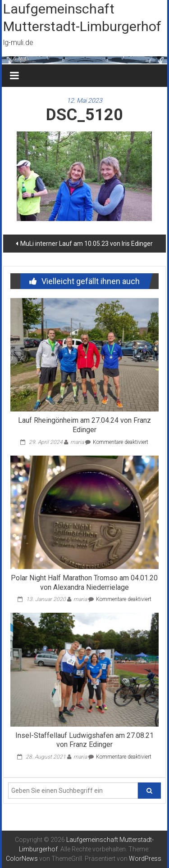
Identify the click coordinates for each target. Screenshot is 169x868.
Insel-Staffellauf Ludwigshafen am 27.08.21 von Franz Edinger (84, 740)
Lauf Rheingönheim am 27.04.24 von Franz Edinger (84, 425)
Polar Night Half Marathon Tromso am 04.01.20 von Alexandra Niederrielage (84, 583)
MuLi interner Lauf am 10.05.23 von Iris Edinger (87, 244)
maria (77, 442)
